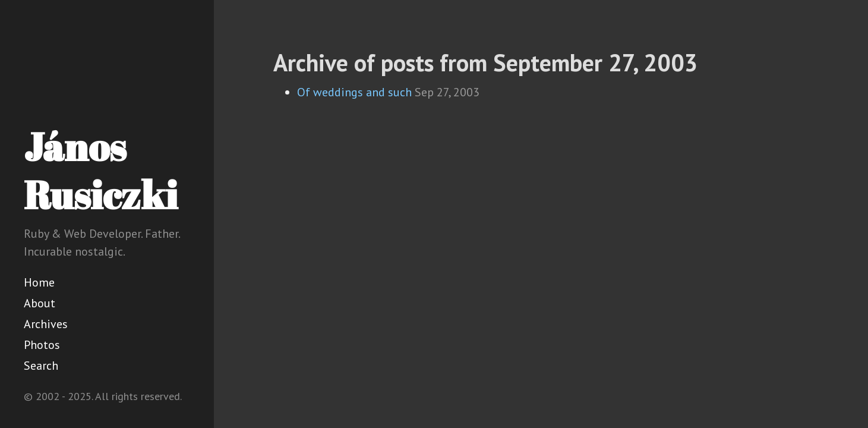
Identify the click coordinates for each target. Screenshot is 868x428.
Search (41, 366)
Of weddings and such (354, 92)
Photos (42, 345)
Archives (46, 324)
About (40, 303)
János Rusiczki (101, 170)
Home (39, 282)
